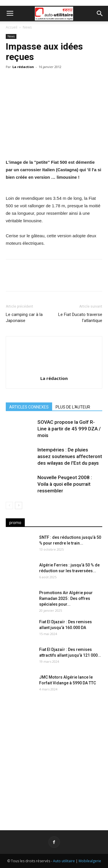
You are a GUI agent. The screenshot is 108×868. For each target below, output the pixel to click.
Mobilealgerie (90, 861)
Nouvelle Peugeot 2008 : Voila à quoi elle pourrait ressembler (65, 484)
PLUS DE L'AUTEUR (73, 407)
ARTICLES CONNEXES (29, 407)
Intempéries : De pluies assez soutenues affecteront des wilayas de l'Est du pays (70, 456)
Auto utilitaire (64, 861)
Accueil (12, 27)
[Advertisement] (54, 758)
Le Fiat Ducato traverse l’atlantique (80, 318)
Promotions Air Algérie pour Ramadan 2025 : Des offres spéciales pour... (66, 598)
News (27, 27)
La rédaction (23, 67)
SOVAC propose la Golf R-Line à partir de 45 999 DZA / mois (69, 429)
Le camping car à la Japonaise (24, 318)
